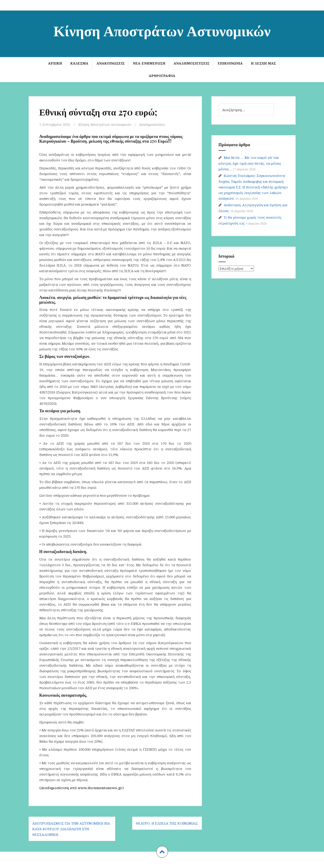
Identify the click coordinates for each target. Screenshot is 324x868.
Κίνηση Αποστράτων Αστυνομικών (162, 30)
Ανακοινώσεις (111, 63)
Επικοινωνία (230, 63)
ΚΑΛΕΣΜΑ (79, 63)
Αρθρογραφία (162, 76)
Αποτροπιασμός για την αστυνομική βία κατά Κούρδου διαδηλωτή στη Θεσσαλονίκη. (71, 829)
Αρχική (55, 63)
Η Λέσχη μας (263, 63)
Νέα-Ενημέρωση (149, 63)
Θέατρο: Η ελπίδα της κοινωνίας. (167, 823)
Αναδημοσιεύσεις (192, 63)
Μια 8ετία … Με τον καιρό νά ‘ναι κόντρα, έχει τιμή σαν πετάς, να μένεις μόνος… (250, 163)
